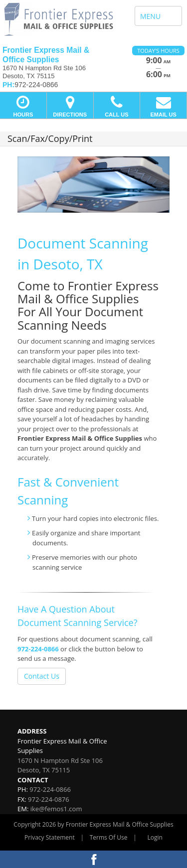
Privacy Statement (50, 837)
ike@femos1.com (56, 809)
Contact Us (42, 676)
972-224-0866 (38, 649)
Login (155, 837)
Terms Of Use (109, 837)
